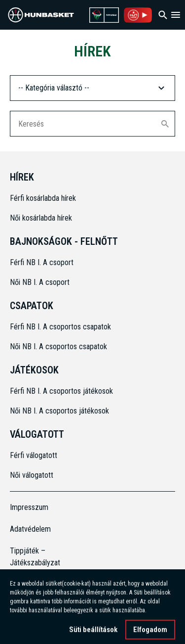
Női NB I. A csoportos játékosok (59, 411)
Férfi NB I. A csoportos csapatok (61, 327)
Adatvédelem (30, 529)
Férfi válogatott (34, 455)
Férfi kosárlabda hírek (43, 198)
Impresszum (29, 507)
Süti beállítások (93, 634)
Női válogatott (32, 475)
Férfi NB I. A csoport (42, 262)
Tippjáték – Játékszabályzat (31, 557)
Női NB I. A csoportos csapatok (59, 346)
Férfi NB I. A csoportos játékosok (61, 391)
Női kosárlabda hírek (41, 218)
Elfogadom (150, 634)
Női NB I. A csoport (40, 282)
